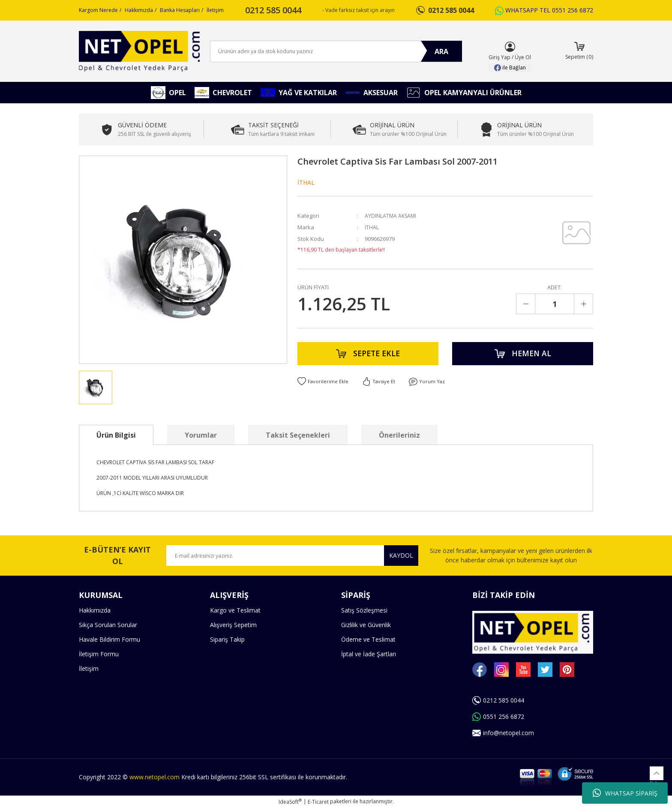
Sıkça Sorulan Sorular (108, 625)
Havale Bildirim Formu (109, 639)
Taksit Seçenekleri (298, 435)
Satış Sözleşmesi (364, 610)
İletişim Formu (99, 654)
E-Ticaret (318, 802)
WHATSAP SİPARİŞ (625, 793)
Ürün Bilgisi (116, 435)
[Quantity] (555, 304)
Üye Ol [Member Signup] (523, 57)
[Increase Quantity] (583, 304)
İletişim (215, 10)
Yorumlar (201, 435)
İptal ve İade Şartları (369, 654)
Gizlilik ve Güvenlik (366, 625)
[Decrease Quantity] (526, 304)
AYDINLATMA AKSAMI (391, 216)
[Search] (336, 51)
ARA (441, 51)
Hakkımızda (139, 10)
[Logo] (139, 51)
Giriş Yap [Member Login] (499, 57)
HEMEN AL (523, 355)
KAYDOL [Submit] (401, 555)
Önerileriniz (399, 435)
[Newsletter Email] (292, 556)
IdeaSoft (290, 802)
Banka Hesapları (180, 10)
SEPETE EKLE (368, 355)
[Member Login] (510, 47)
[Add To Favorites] (323, 385)
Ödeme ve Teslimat (368, 639)
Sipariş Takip (227, 639)
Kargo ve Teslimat (235, 610)
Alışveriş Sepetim (233, 625)
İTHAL (306, 182)
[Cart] (579, 51)
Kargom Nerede (98, 10)
